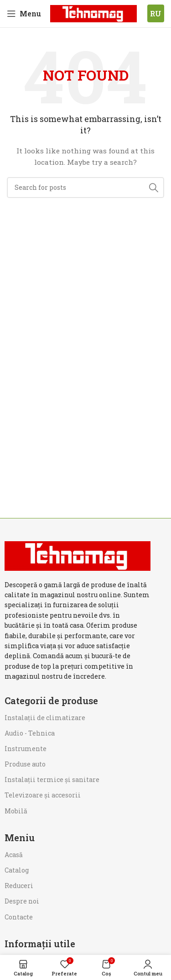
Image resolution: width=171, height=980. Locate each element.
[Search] (85, 188)
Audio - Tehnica (30, 733)
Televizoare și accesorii (43, 795)
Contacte (19, 917)
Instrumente (26, 749)
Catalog (17, 870)
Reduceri (19, 886)
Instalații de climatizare (45, 718)
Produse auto (25, 764)
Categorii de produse (51, 701)
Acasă (14, 855)
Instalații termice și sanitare (52, 779)
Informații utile (40, 944)
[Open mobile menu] (24, 14)
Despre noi (22, 901)
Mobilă (16, 811)
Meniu (20, 838)
